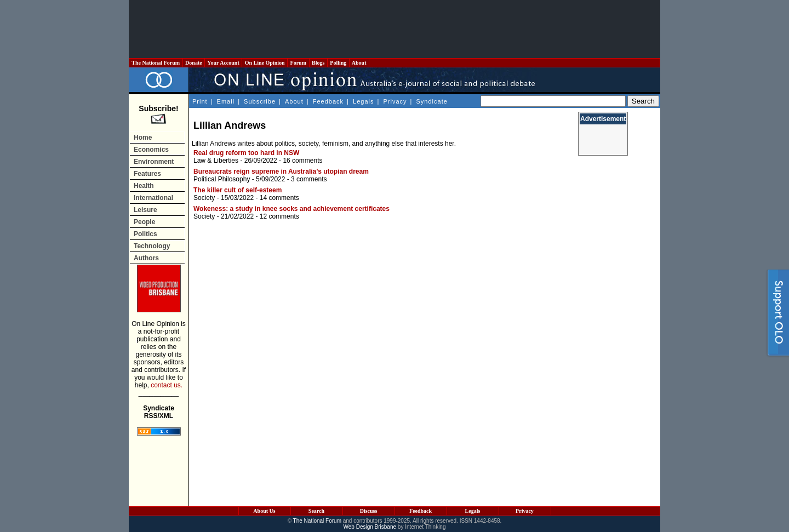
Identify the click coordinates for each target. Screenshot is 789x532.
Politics (145, 234)
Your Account (223, 63)
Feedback (328, 101)
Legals (363, 101)
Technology (152, 246)
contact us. (167, 385)
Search (316, 511)
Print (200, 101)
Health (144, 186)
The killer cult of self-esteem (238, 190)
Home (143, 138)
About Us (264, 511)
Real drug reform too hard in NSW (246, 153)
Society (204, 198)
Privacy (395, 101)
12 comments (279, 216)
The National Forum (156, 63)
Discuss (369, 511)
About (359, 63)
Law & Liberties (216, 161)
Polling (338, 63)
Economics (151, 150)
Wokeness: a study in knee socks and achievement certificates (291, 209)
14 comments (279, 198)
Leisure (145, 210)
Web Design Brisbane (370, 527)
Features (147, 174)
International (153, 198)
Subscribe (260, 101)
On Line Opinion (265, 63)
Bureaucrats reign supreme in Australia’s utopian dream (281, 171)
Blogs (318, 63)
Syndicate (432, 101)
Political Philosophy (222, 179)
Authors (146, 258)
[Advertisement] (395, 29)
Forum (298, 63)
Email (226, 101)
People (144, 222)
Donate (194, 63)
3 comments (309, 179)
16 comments (302, 161)
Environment (154, 162)
